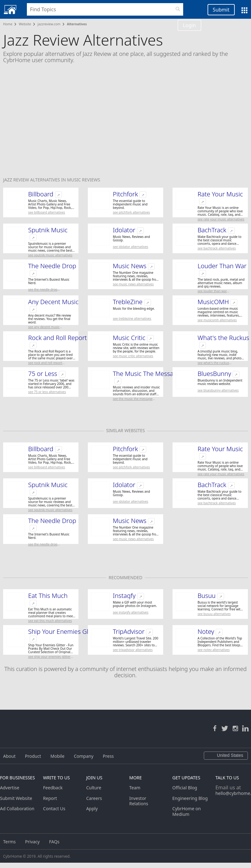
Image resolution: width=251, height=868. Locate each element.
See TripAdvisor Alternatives (133, 650)
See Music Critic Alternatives (133, 356)
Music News (130, 266)
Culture (94, 788)
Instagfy (124, 596)
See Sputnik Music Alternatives (50, 255)
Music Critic (129, 338)
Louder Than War (222, 266)
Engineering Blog (190, 798)
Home (8, 24)
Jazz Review (17, 180)
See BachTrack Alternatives (217, 248)
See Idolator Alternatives (131, 247)
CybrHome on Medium (186, 811)
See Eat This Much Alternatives (50, 621)
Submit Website (16, 798)
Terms (9, 842)
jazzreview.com (49, 24)
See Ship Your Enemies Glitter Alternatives (49, 657)
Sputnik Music (48, 230)
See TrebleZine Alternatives (132, 318)
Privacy (32, 842)
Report (50, 798)
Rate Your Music (220, 194)
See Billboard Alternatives (47, 212)
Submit (221, 10)
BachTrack (212, 230)
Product (33, 756)
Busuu (207, 596)
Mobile (57, 756)
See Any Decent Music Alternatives (44, 327)
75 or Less (43, 374)
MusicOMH (213, 302)
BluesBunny (214, 374)
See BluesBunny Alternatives (218, 390)
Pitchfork (125, 194)
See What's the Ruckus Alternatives (213, 363)
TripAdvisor (129, 632)
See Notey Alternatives (214, 650)
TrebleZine (128, 302)
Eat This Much (48, 596)
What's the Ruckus (223, 338)
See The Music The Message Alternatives (133, 399)
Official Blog (185, 788)
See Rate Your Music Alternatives (221, 219)
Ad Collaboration (17, 809)
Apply (92, 809)
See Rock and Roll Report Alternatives (45, 363)
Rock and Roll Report (58, 338)
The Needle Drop (52, 266)
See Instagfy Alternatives (131, 612)
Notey (206, 632)
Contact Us (54, 809)
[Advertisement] (126, 124)
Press (108, 756)
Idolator (124, 230)
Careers (94, 798)
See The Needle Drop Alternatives (43, 290)
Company (84, 756)
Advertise (10, 788)
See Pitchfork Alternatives (131, 212)
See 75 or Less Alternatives (47, 392)
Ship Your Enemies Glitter (64, 632)
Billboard (41, 194)
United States (226, 756)
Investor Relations (139, 801)
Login (189, 25)
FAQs (54, 842)
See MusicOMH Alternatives (217, 320)
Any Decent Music (53, 302)
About (9, 756)
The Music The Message (147, 374)
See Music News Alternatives (133, 284)
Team (135, 788)
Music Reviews (83, 180)
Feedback (53, 788)
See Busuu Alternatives (214, 614)
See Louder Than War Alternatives (212, 291)
